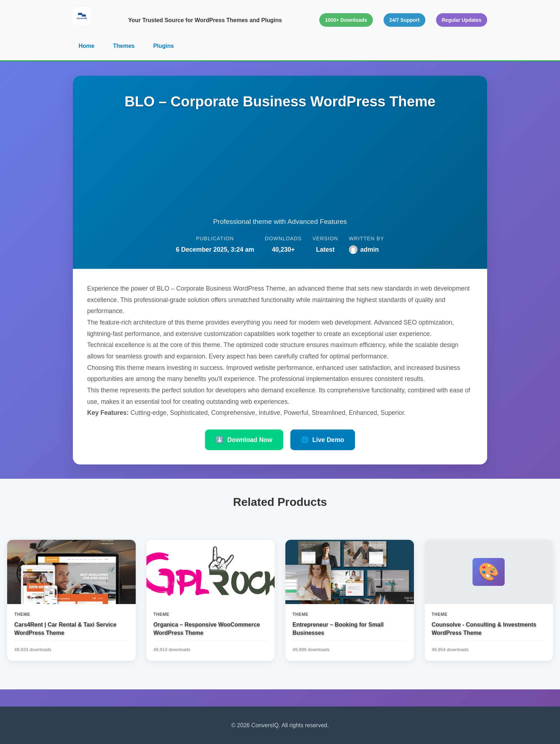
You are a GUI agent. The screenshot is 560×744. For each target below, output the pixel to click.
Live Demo (323, 440)
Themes (124, 46)
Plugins (164, 46)
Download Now (244, 440)
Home (86, 46)
